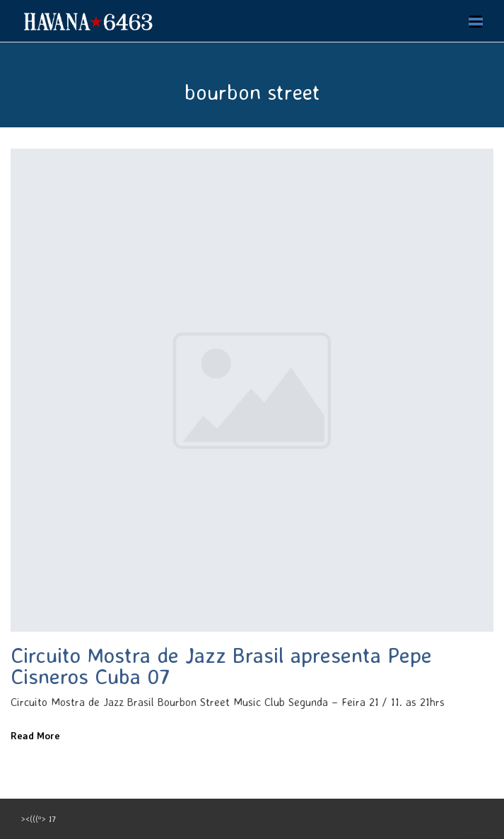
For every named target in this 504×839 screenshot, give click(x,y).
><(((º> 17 (39, 819)
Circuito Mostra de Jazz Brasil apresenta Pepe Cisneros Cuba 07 (221, 665)
